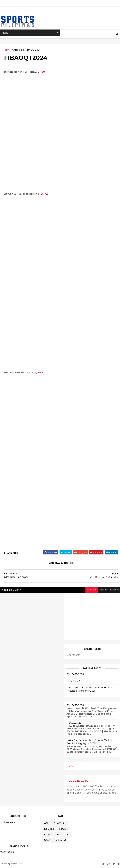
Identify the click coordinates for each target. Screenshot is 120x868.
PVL (68, 834)
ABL (46, 823)
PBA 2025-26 (74, 681)
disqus (103, 590)
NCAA (47, 834)
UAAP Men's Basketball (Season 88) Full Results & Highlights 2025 (89, 689)
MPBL (62, 829)
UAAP (47, 840)
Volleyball (61, 840)
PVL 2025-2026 (75, 674)
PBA (58, 834)
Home (7, 50)
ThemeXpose (17, 864)
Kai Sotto (49, 829)
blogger (92, 590)
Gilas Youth (60, 823)
